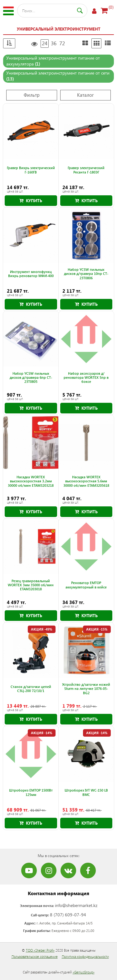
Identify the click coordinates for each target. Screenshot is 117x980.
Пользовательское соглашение (35, 956)
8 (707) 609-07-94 (68, 915)
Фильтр (32, 95)
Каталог (85, 95)
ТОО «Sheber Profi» (40, 950)
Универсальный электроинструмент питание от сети (58, 76)
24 (45, 43)
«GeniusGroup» (84, 972)
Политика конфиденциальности (85, 956)
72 (62, 43)
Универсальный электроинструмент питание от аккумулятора (53, 61)
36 (54, 43)
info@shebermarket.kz (76, 905)
